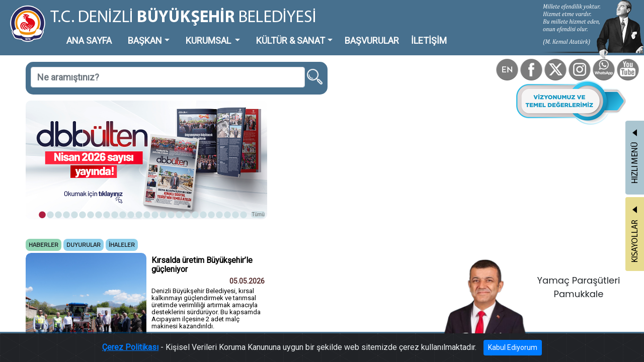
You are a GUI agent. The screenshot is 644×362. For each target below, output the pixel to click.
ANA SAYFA (73, 32)
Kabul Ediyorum (477, 350)
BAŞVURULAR (306, 32)
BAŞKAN (119, 32)
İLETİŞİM (352, 32)
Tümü (211, 174)
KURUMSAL (172, 32)
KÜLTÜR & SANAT (239, 32)
